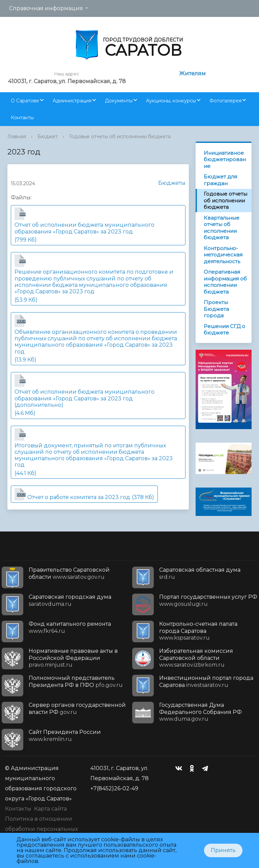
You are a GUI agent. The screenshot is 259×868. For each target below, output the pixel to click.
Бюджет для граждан (220, 180)
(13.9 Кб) (98, 339)
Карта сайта (50, 809)
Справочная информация (46, 8)
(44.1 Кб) (98, 452)
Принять (223, 850)
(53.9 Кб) (98, 279)
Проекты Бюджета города (216, 309)
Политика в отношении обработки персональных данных (41, 829)
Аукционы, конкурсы (171, 101)
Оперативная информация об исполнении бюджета (225, 282)
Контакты (22, 118)
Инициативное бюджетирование (225, 159)
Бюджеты (168, 183)
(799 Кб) (98, 225)
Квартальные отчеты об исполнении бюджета (222, 228)
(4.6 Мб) (98, 395)
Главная (17, 137)
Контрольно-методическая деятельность (223, 255)
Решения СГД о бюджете (224, 330)
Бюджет (48, 137)
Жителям (192, 73)
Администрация (72, 101)
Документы (119, 101)
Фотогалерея (225, 101)
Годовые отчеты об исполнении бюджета (120, 137)
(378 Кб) (84, 494)
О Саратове (25, 101)
